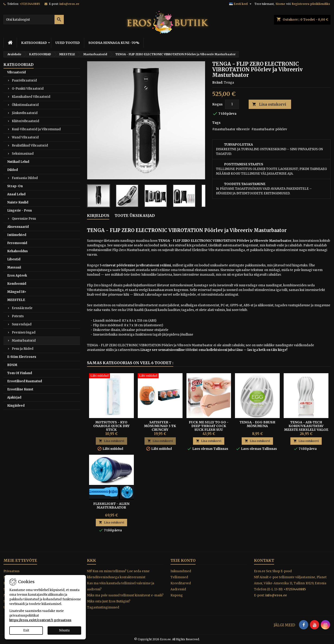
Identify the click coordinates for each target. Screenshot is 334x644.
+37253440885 (30, 4)
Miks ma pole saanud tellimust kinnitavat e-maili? (125, 595)
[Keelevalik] (241, 4)
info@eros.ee (69, 4)
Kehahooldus (18, 251)
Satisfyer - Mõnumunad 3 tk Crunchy (160, 426)
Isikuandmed (181, 571)
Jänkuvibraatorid (25, 113)
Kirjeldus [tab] (98, 216)
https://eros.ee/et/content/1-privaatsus (40, 620)
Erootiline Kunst (20, 389)
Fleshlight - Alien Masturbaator (111, 506)
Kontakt (264, 560)
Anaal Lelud (16, 194)
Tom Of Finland (20, 373)
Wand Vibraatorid (25, 137)
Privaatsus (11, 571)
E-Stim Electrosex (22, 357)
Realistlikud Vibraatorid (30, 145)
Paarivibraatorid (24, 80)
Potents (18, 316)
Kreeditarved (181, 583)
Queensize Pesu (24, 219)
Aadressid (178, 589)
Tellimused (179, 577)
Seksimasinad (23, 154)
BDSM (12, 365)
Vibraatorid (16, 72)
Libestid (14, 259)
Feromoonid (17, 243)
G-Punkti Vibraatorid (28, 89)
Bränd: (218, 83)
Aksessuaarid (18, 227)
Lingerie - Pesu (19, 211)
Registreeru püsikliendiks (311, 4)
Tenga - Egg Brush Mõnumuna (257, 424)
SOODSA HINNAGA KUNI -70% (114, 43)
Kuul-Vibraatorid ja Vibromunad (36, 129)
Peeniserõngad (24, 332)
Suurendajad (22, 324)
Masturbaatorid (24, 341)
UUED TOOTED (68, 43)
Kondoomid (17, 284)
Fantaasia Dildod (25, 178)
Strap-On (15, 186)
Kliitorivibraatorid (26, 121)
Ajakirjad (14, 397)
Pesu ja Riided (23, 349)
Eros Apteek (17, 276)
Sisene (280, 4)
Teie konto (183, 560)
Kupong (177, 595)
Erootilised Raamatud (25, 381)
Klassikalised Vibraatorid (31, 97)
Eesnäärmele (22, 308)
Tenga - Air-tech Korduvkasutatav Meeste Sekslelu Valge (306, 426)
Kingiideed (16, 406)
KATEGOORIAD (34, 43)
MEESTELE (16, 300)
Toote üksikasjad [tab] (135, 216)
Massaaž (14, 267)
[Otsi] (34, 20)
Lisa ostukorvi (269, 104)
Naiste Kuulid (18, 202)
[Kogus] (232, 104)
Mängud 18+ (17, 292)
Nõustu (64, 630)
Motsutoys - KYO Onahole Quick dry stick (111, 426)
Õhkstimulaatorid (25, 105)
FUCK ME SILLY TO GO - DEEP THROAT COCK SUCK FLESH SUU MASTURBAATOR (209, 428)
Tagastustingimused (103, 607)
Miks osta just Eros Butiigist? (109, 601)
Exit (26, 630)
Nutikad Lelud (18, 162)
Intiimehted (17, 235)
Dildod (13, 170)
